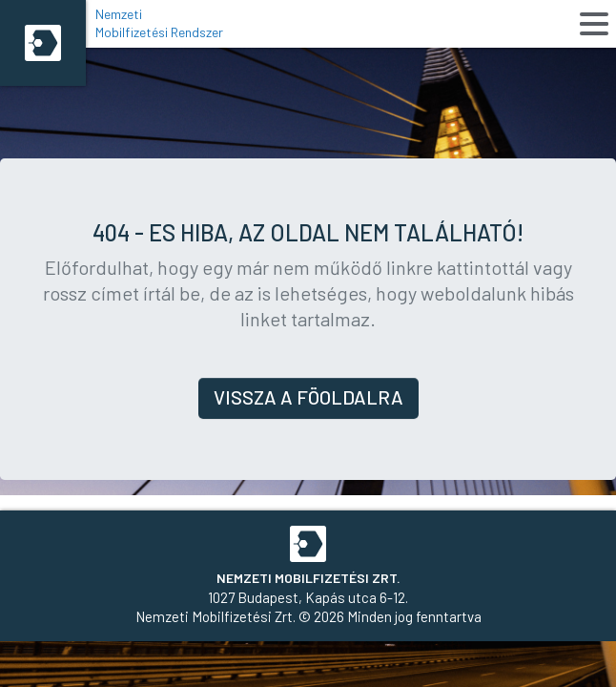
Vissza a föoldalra (308, 397)
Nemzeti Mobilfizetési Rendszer (159, 23)
